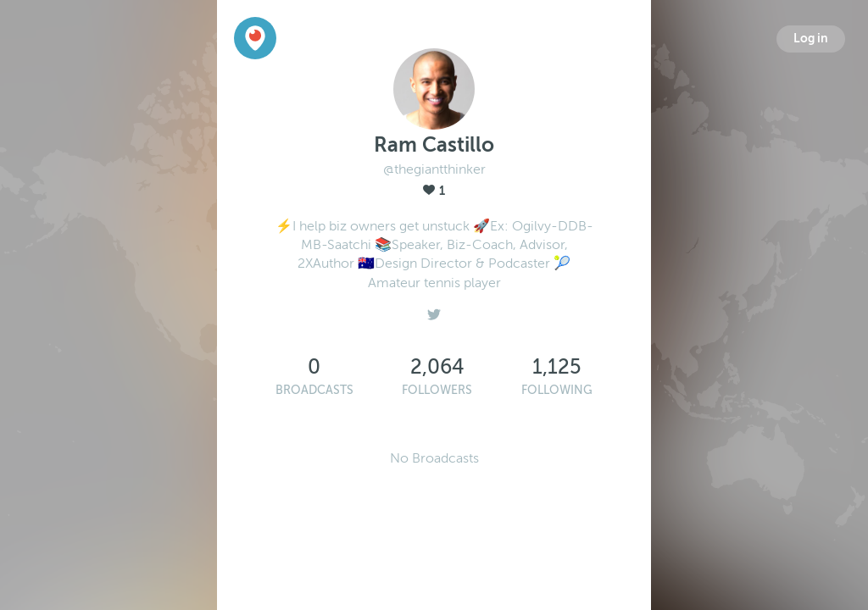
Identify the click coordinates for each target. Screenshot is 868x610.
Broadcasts (314, 390)
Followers (437, 390)
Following (557, 390)
